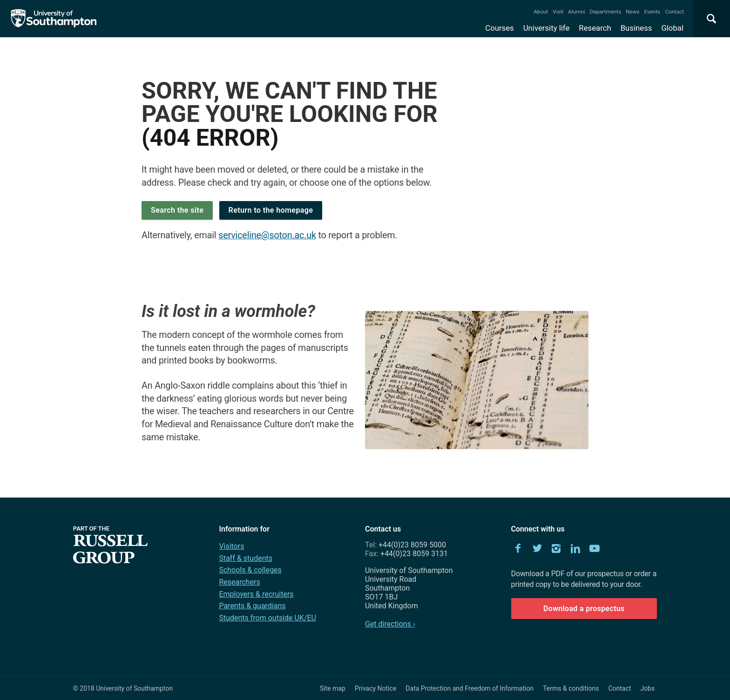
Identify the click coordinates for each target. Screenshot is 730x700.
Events (652, 12)
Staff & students (246, 558)
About (541, 12)
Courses (499, 28)
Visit (558, 12)
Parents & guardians (252, 606)
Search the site (177, 210)
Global (672, 28)
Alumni (576, 12)
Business (636, 28)
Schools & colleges (250, 570)
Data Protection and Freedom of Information (470, 688)
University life (547, 28)
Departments (606, 12)
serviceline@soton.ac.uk (267, 235)
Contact (674, 12)
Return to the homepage (271, 210)
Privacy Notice (375, 688)
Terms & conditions (571, 688)
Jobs (647, 688)
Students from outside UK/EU (267, 618)
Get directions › (390, 624)
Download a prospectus (584, 609)
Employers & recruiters (256, 594)
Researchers (239, 582)
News (632, 12)
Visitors (231, 546)
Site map (333, 688)
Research (595, 28)
